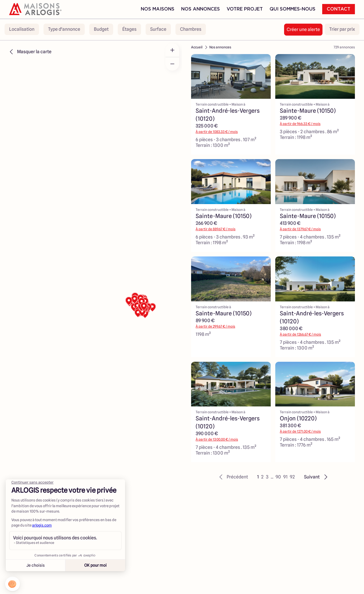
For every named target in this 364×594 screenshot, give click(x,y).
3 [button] (267, 477)
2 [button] (262, 477)
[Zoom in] (172, 50)
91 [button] (285, 477)
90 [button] (278, 477)
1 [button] (258, 477)
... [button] (272, 477)
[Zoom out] (172, 64)
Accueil (197, 47)
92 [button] (292, 477)
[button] (233, 477)
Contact (339, 9)
